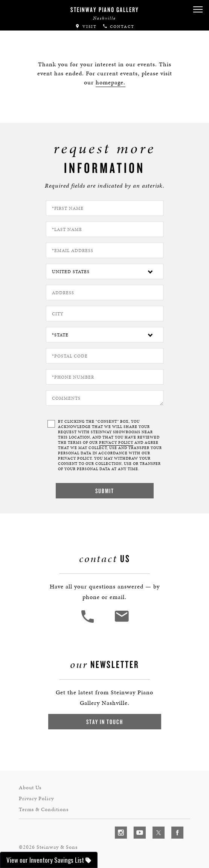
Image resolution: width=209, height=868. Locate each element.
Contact (118, 27)
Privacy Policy (36, 798)
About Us (30, 788)
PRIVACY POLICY (116, 443)
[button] (198, 10)
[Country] (105, 271)
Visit (86, 27)
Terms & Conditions (44, 809)
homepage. (111, 82)
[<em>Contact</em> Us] (121, 622)
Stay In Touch (105, 722)
